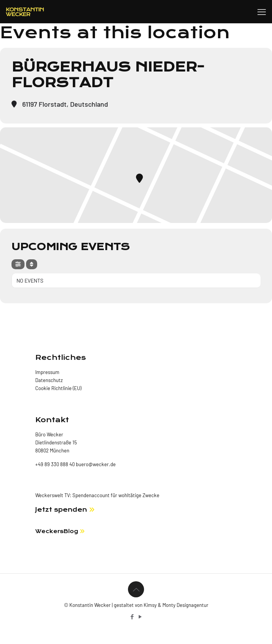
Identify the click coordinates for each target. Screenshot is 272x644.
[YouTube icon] (140, 616)
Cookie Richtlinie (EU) (58, 388)
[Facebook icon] (132, 616)
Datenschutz (49, 380)
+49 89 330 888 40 (55, 464)
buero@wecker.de (95, 464)
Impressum (47, 372)
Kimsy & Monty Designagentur (176, 605)
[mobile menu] (262, 11)
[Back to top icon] (136, 589)
